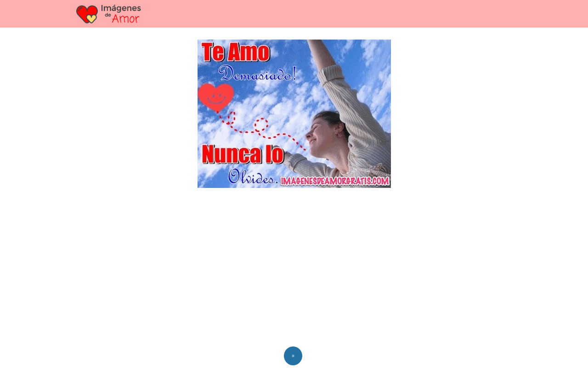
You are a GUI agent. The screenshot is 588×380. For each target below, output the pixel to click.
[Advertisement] (294, 269)
